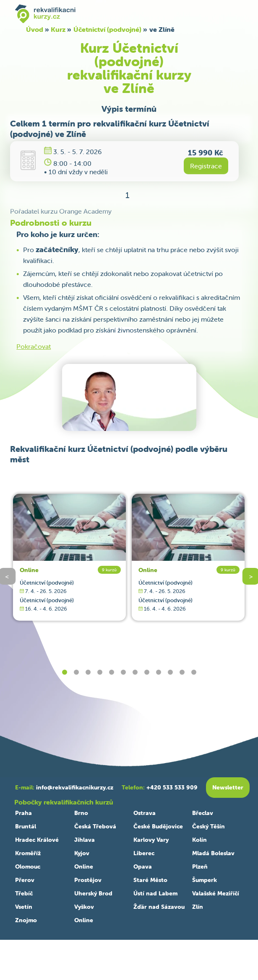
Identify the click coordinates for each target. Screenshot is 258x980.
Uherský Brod (93, 893)
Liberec (144, 853)
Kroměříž (28, 853)
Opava (143, 867)
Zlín (198, 907)
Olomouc (28, 867)
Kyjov (82, 853)
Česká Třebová (95, 826)
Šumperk (205, 880)
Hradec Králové (37, 840)
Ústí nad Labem (155, 893)
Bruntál (26, 826)
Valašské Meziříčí (216, 893)
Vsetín (24, 907)
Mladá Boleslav (213, 853)
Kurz (58, 29)
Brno (81, 813)
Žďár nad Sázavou (159, 907)
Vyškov (84, 907)
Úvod (35, 29)
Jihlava (85, 840)
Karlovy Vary (151, 840)
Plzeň (200, 867)
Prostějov (88, 880)
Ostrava (145, 813)
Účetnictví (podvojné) (107, 29)
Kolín (199, 840)
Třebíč (24, 893)
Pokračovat (34, 346)
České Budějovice (158, 826)
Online (29, 570)
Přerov (25, 880)
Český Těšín (208, 826)
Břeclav (203, 813)
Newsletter (228, 787)
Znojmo (26, 920)
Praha (23, 813)
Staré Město (150, 880)
